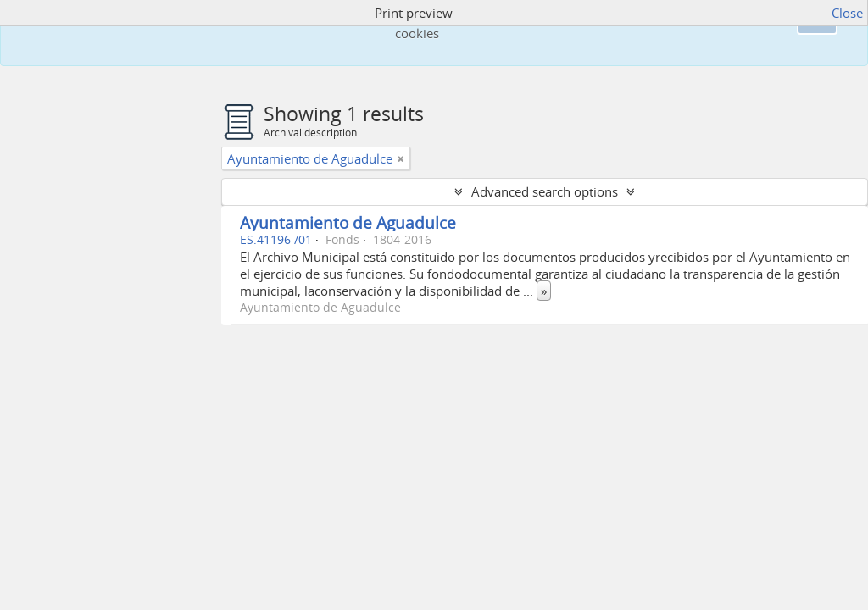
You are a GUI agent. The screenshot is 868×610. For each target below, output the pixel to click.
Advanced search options (545, 191)
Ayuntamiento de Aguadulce (348, 222)
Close (847, 13)
